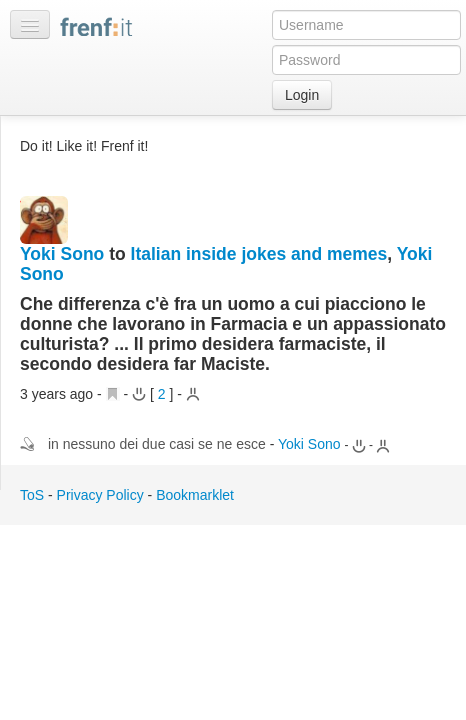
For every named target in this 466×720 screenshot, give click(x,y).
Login (302, 95)
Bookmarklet (195, 495)
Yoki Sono (62, 254)
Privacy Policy (100, 495)
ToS (32, 495)
